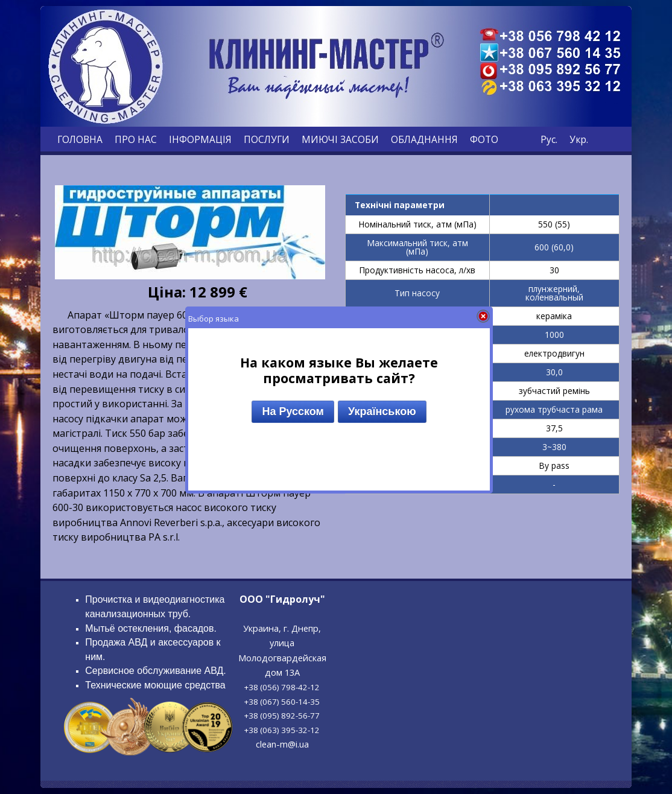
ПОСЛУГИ (267, 139)
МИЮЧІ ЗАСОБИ (340, 139)
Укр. (579, 139)
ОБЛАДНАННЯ (424, 139)
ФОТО (484, 139)
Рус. (549, 139)
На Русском (293, 411)
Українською (382, 411)
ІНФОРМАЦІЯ (200, 139)
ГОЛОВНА (80, 139)
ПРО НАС (136, 139)
